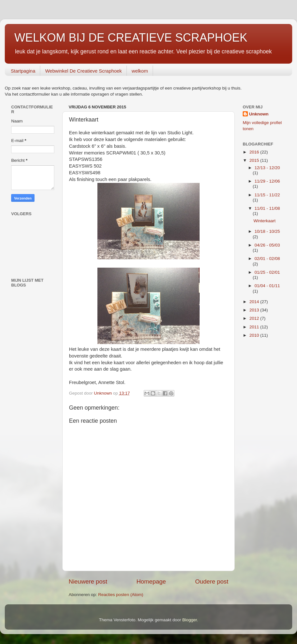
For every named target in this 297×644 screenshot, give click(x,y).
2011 (255, 327)
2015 (255, 160)
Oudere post (212, 581)
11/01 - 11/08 (267, 208)
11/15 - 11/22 (267, 195)
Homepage (151, 581)
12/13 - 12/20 (267, 168)
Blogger (190, 620)
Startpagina (23, 71)
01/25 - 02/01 (267, 272)
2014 (255, 302)
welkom (140, 71)
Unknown (259, 114)
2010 (255, 335)
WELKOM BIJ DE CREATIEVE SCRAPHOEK (131, 38)
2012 (255, 318)
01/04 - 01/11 (267, 286)
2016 (255, 152)
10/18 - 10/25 (267, 231)
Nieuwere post (88, 581)
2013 (255, 310)
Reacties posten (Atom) (121, 595)
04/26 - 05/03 (267, 245)
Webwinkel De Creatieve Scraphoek (83, 71)
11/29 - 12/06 (267, 181)
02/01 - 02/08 (267, 259)
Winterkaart (265, 221)
